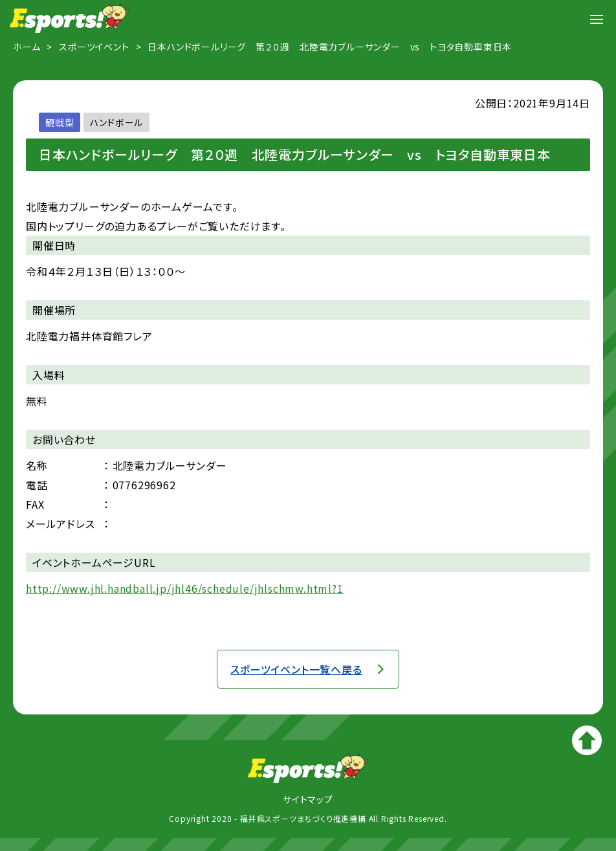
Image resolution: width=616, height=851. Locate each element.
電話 (37, 485)
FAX (35, 504)
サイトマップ (308, 799)
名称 (37, 465)
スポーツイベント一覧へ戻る (296, 669)
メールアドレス (60, 524)
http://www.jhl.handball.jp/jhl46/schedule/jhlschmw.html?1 (185, 588)
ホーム (27, 47)
